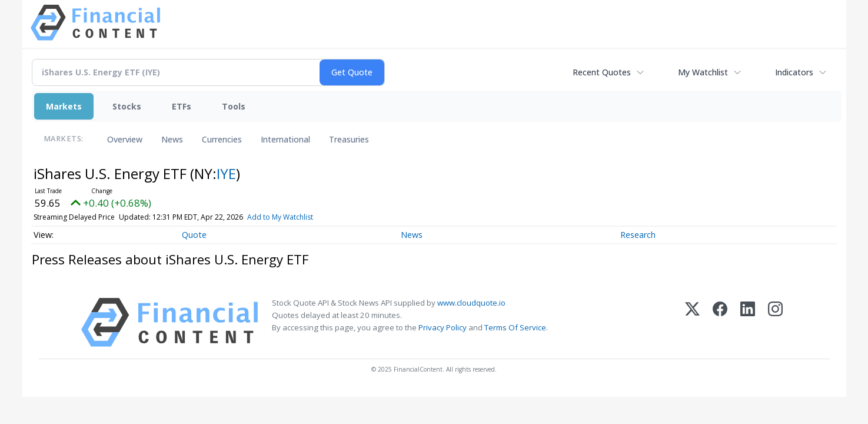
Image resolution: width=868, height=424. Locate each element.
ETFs (182, 106)
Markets (64, 106)
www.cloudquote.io (471, 303)
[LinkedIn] (748, 322)
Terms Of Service (515, 327)
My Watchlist (703, 72)
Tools (234, 106)
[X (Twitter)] (692, 322)
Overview (125, 139)
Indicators (794, 72)
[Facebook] (720, 322)
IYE (226, 173)
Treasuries (349, 139)
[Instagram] (775, 322)
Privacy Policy (443, 327)
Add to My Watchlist (280, 217)
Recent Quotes (602, 72)
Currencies (222, 139)
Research (638, 235)
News (172, 139)
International (285, 139)
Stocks (127, 106)
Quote (194, 235)
